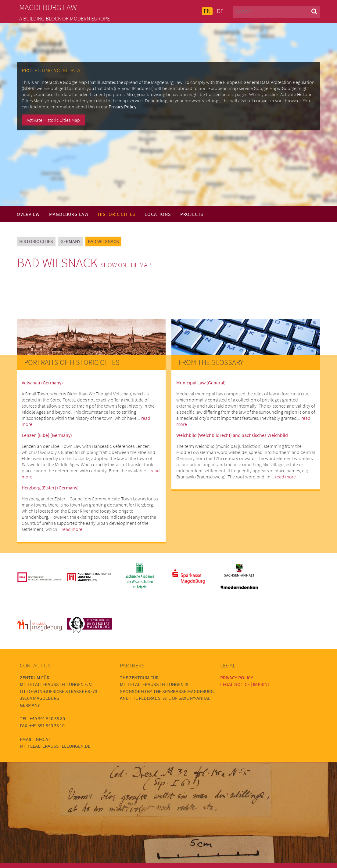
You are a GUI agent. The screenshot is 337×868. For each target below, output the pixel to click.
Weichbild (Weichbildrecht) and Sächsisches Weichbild (232, 435)
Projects (192, 214)
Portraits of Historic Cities (72, 362)
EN (207, 11)
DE (220, 11)
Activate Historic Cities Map (53, 120)
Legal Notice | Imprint (245, 684)
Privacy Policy (122, 107)
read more (72, 529)
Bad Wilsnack (103, 241)
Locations (158, 214)
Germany (70, 241)
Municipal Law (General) (201, 383)
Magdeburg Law (69, 214)
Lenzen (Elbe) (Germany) (47, 435)
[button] (314, 11)
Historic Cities (117, 214)
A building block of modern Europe (65, 19)
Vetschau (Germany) (42, 383)
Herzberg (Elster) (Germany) (50, 488)
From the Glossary (211, 362)
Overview (28, 214)
